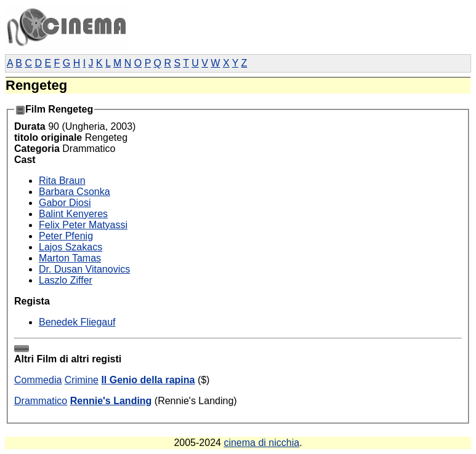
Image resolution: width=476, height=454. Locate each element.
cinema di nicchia (261, 443)
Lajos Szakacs (71, 247)
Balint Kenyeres (73, 214)
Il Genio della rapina (148, 380)
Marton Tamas (70, 258)
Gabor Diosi (65, 203)
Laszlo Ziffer (66, 280)
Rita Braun (62, 181)
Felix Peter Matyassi (83, 225)
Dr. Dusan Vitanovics (84, 269)
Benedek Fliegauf (77, 322)
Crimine (82, 380)
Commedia (38, 380)
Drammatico (41, 401)
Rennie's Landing (111, 401)
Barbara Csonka (75, 192)
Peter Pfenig (66, 236)
